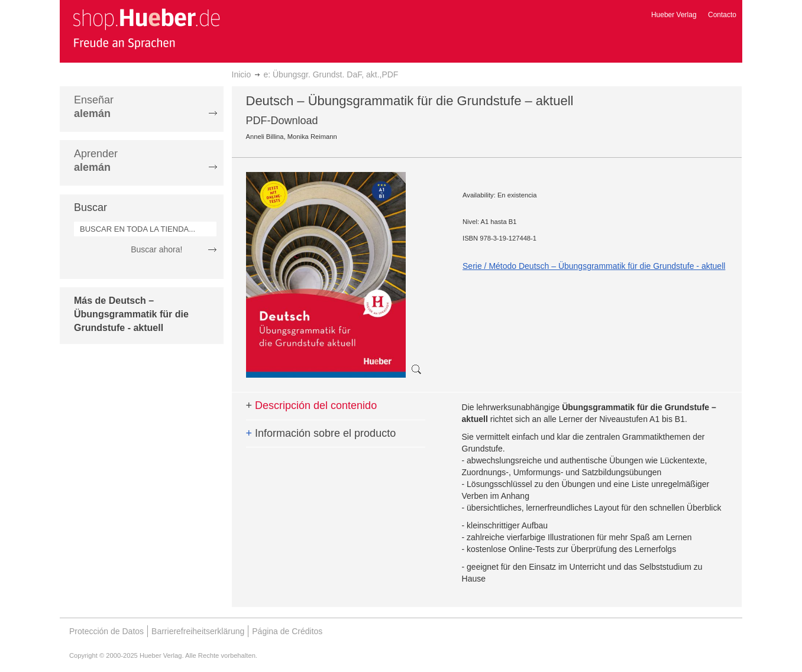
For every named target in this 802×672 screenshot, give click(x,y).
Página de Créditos (287, 631)
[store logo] (146, 28)
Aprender (96, 160)
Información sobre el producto (321, 433)
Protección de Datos (106, 631)
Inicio (242, 74)
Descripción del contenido (312, 405)
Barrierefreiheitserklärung (198, 631)
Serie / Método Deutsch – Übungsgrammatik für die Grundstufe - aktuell (594, 266)
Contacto (722, 15)
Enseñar (94, 107)
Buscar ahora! (156, 249)
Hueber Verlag (674, 15)
